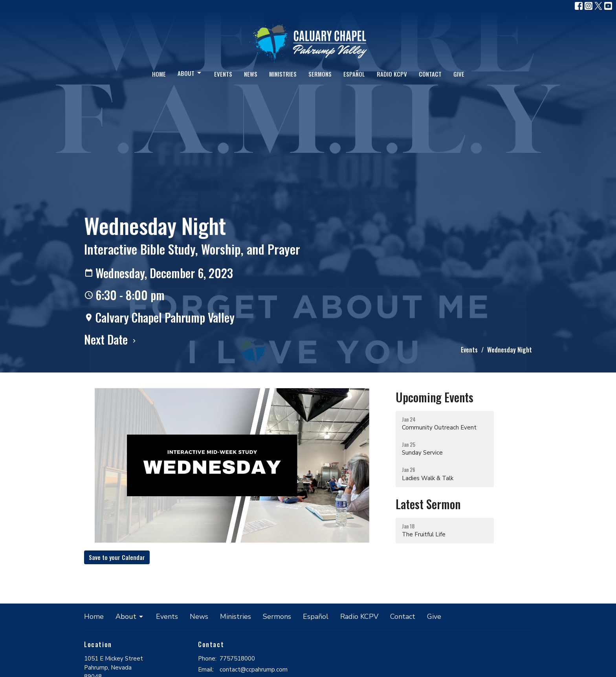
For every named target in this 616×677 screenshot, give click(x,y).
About (190, 73)
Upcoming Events (434, 397)
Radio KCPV (392, 74)
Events (223, 74)
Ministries (283, 74)
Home (159, 74)
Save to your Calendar (117, 557)
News (251, 74)
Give (459, 74)
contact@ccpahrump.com (254, 670)
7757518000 (237, 659)
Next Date (111, 339)
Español (354, 74)
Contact (430, 74)
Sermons (320, 74)
